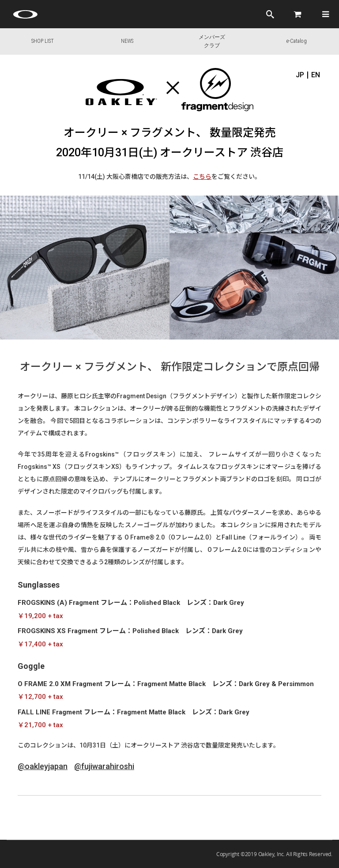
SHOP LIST (43, 41)
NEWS (127, 41)
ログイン (243, 14)
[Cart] (298, 14)
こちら (202, 177)
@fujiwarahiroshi (104, 766)
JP (300, 75)
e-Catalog (297, 41)
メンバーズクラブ (212, 41)
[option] (85, 268)
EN (316, 75)
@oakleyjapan (43, 766)
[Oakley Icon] (26, 14)
